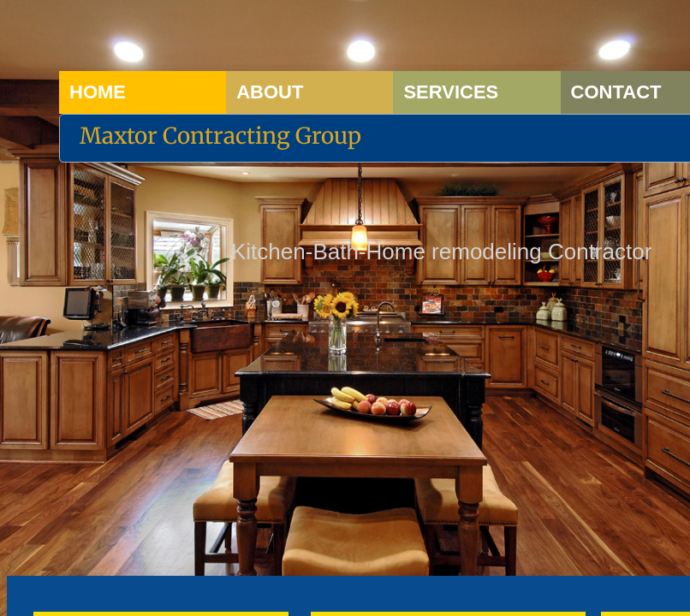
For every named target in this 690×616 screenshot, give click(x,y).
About (270, 92)
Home (98, 92)
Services (451, 92)
